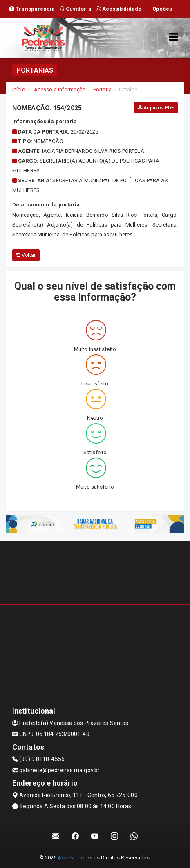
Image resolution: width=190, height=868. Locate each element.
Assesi (66, 858)
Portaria (102, 90)
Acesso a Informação (60, 90)
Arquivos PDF (156, 108)
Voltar (26, 255)
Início (19, 90)
